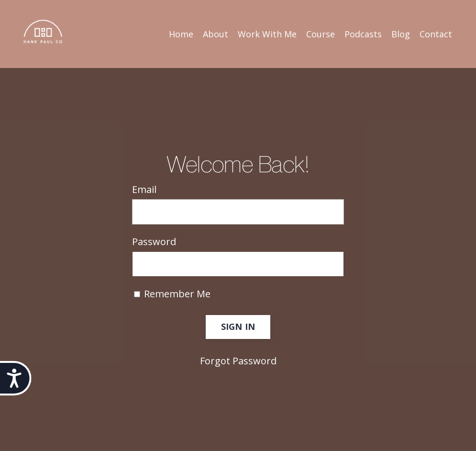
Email (144, 189)
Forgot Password (238, 361)
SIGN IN (238, 327)
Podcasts (363, 34)
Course (321, 34)
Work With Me (267, 34)
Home (181, 34)
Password (154, 242)
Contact (436, 34)
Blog (401, 34)
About (216, 34)
